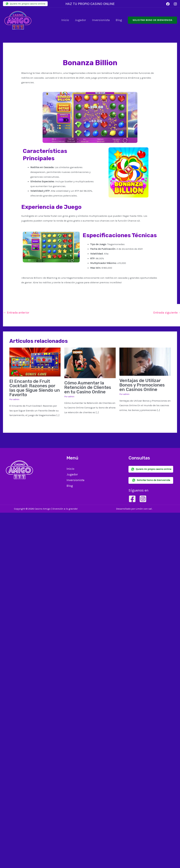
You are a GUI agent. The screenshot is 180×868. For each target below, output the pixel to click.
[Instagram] (175, 4)
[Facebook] (168, 4)
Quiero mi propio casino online (25, 4)
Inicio (65, 20)
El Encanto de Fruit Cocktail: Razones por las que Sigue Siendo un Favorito (35, 388)
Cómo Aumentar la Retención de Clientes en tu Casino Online (88, 387)
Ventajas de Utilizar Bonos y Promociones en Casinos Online (142, 385)
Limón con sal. (144, 509)
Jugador (80, 20)
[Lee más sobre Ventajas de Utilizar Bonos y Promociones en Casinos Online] (145, 361)
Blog (119, 20)
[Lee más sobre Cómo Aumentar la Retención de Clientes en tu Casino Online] (90, 362)
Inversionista (101, 20)
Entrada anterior (16, 313)
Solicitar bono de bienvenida (151, 480)
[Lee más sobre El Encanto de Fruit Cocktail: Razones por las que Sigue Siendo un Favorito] (35, 362)
